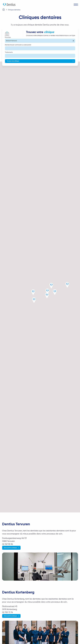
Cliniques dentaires (14, 10)
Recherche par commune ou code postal (18, 45)
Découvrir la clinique (10, 548)
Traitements (9, 52)
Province (8, 37)
